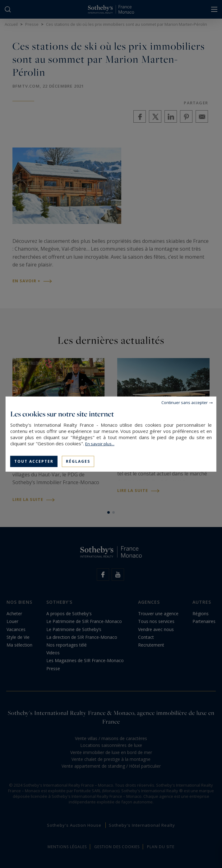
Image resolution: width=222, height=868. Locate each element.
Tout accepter (34, 461)
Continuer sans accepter (185, 402)
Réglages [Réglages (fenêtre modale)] (78, 461)
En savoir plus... (100, 443)
